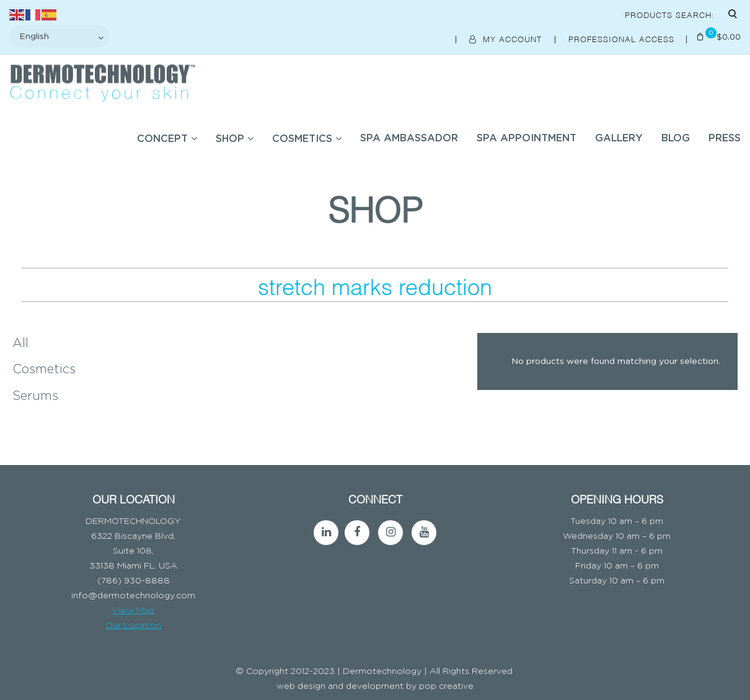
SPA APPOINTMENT (527, 138)
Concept (162, 139)
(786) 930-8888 (134, 581)
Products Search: (670, 14)
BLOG (676, 138)
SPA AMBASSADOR (409, 138)
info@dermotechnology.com (133, 596)
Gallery (619, 138)
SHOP (230, 139)
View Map (133, 611)
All (20, 343)
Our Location (133, 626)
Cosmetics (44, 370)
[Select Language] (60, 37)
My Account (507, 38)
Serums (35, 396)
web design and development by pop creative (375, 686)
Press (725, 138)
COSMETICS (302, 139)
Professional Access (623, 38)
